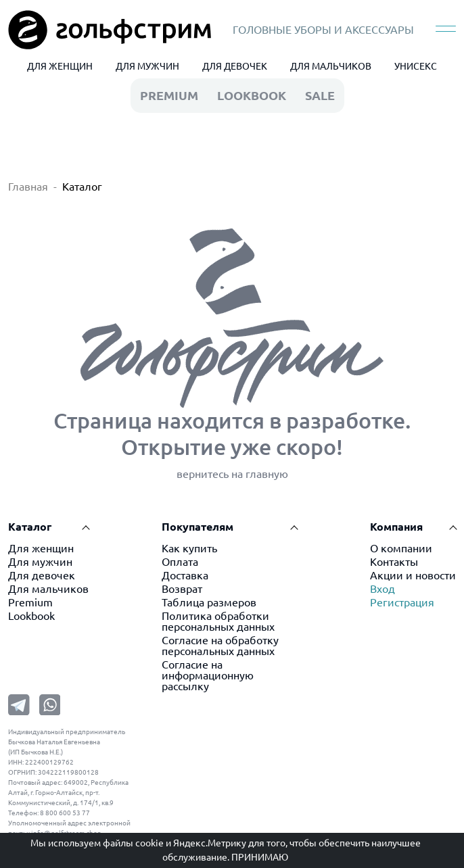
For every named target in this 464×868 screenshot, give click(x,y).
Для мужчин (40, 562)
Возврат (182, 589)
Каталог (82, 187)
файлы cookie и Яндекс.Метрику (175, 843)
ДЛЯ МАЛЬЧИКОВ (331, 66)
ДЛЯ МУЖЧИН (147, 66)
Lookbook (31, 616)
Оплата (180, 562)
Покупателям (198, 527)
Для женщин (41, 548)
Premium (30, 602)
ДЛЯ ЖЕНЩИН (60, 66)
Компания (396, 527)
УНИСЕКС (416, 66)
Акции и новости (413, 575)
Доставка (185, 575)
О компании (401, 548)
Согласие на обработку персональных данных (220, 646)
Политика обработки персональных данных (218, 621)
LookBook (252, 95)
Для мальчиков (48, 589)
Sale (320, 95)
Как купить (189, 548)
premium (169, 95)
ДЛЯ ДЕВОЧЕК (235, 66)
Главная (28, 187)
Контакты (394, 562)
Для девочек (42, 575)
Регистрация (402, 602)
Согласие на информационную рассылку (208, 675)
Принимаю (260, 857)
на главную (260, 474)
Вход (382, 589)
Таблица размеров (209, 602)
